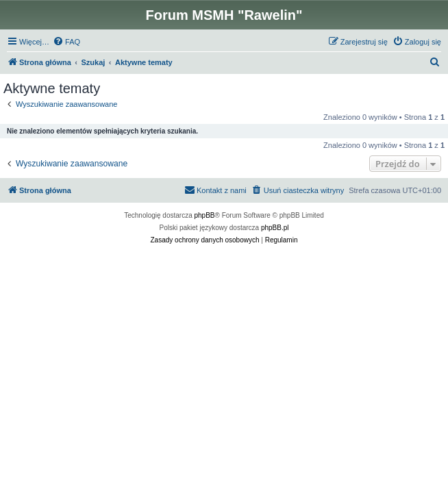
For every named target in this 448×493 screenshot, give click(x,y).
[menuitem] (66, 42)
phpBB (205, 215)
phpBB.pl (275, 228)
